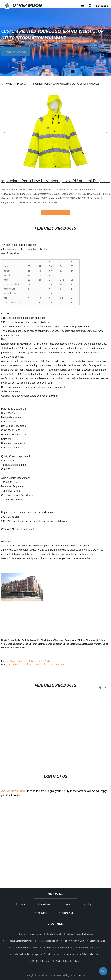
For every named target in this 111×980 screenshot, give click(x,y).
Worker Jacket (101, 644)
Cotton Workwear (56, 640)
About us (46, 913)
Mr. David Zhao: (13, 824)
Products (22, 84)
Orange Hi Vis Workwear (26, 934)
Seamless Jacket (94, 941)
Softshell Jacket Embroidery (76, 934)
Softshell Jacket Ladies (81, 644)
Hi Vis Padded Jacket (44, 941)
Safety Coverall (50, 934)
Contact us (72, 913)
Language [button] (102, 6)
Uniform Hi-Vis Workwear (14, 648)
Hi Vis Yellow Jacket (11, 640)
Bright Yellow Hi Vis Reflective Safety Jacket (31, 661)
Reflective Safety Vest (70, 941)
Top (103, 971)
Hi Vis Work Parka (17, 954)
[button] (83, 6)
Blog (93, 904)
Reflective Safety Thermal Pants (54, 948)
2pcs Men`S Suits (40, 954)
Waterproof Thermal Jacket (21, 948)
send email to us (56, 213)
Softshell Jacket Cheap (58, 644)
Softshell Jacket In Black (34, 640)
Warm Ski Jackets (62, 954)
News (72, 904)
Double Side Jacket (38, 961)
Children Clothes (37, 644)
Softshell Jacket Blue (85, 954)
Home (9, 84)
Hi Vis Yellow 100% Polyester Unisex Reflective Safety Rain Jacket (37, 664)
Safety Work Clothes (75, 640)
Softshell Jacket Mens (17, 644)
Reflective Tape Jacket (85, 948)
